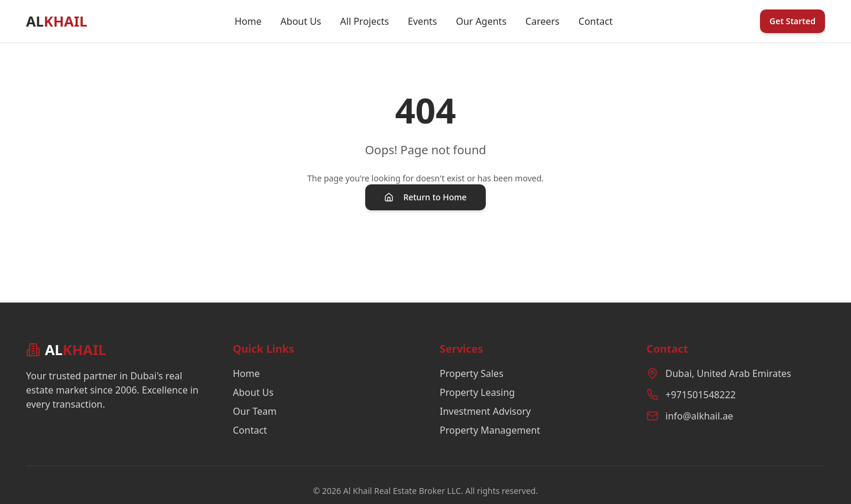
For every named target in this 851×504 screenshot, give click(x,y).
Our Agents (481, 21)
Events (422, 21)
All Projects (365, 21)
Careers (543, 21)
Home (248, 21)
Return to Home (425, 197)
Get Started (792, 21)
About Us (301, 21)
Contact (596, 21)
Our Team (255, 411)
